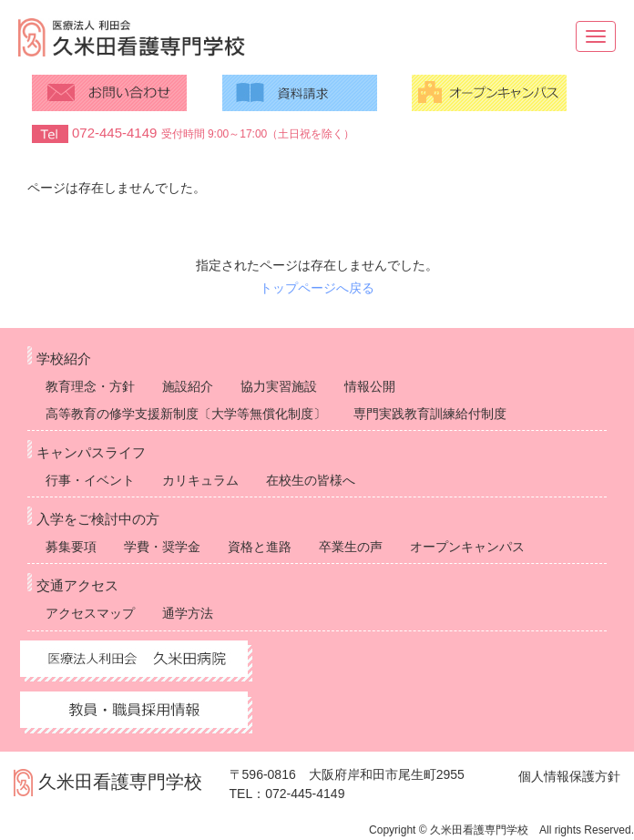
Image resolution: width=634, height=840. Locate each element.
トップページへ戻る (317, 288)
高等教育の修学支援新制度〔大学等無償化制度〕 (186, 414)
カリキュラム (200, 480)
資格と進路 (260, 547)
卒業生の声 (351, 547)
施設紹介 (188, 386)
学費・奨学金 (162, 547)
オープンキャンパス (467, 547)
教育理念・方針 (90, 386)
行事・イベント (90, 480)
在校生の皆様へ (311, 480)
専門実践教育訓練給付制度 (430, 414)
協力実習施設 (279, 386)
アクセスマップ (90, 613)
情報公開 (370, 386)
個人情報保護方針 (569, 776)
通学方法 (188, 613)
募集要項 (71, 547)
